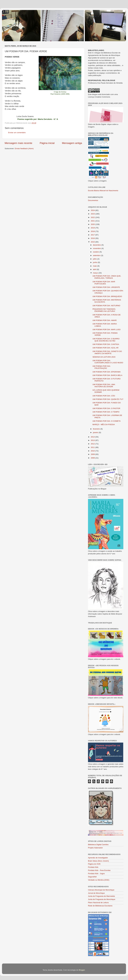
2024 (93, 210)
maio (95, 266)
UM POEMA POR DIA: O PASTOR (106, 408)
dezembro (97, 245)
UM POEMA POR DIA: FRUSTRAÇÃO (102, 367)
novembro (97, 248)
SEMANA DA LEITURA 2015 (104, 357)
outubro (96, 252)
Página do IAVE (94, 864)
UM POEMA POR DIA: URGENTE (106, 287)
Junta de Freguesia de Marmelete (101, 896)
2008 (93, 458)
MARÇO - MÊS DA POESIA (104, 424)
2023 (93, 214)
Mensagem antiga (72, 143)
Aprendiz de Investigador (98, 858)
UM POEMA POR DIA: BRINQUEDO (107, 296)
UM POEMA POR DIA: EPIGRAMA (107, 372)
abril (95, 269)
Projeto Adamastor (95, 848)
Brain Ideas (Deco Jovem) (98, 861)
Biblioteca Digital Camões (98, 845)
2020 (93, 224)
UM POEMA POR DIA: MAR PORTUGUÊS (104, 283)
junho (95, 262)
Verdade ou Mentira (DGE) (99, 880)
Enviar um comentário (17, 133)
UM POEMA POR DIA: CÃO (104, 396)
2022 (93, 217)
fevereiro (97, 429)
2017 (93, 235)
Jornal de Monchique (96, 893)
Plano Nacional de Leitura (98, 903)
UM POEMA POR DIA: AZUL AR (106, 348)
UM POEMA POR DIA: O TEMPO (106, 412)
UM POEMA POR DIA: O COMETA (107, 421)
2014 (93, 437)
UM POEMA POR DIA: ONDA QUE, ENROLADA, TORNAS (107, 277)
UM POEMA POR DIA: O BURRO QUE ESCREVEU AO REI (106, 340)
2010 (93, 451)
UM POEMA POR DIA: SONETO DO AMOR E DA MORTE (107, 352)
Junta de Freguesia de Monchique (102, 899)
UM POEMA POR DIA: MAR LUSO (107, 330)
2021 (93, 221)
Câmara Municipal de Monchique (101, 890)
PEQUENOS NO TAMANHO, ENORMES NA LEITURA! (104, 310)
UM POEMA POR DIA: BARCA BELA (107, 375)
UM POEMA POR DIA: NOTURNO (106, 306)
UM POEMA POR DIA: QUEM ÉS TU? (108, 399)
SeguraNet (92, 877)
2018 (93, 231)
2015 (93, 242)
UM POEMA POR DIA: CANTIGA (106, 344)
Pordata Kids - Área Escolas (99, 870)
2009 (93, 454)
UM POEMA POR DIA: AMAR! (105, 320)
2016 (93, 238)
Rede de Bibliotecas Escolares (100, 906)
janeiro (96, 432)
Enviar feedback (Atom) (24, 149)
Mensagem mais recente (18, 143)
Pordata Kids (93, 867)
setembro (97, 255)
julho (95, 259)
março (96, 273)
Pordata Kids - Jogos (96, 874)
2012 (93, 444)
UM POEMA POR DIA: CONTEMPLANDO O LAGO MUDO (108, 362)
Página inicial (47, 143)
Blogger (82, 970)
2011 (93, 447)
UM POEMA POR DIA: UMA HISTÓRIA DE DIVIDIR (104, 386)
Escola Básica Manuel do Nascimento (103, 191)
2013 (93, 440)
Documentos (93, 200)
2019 (93, 228)
